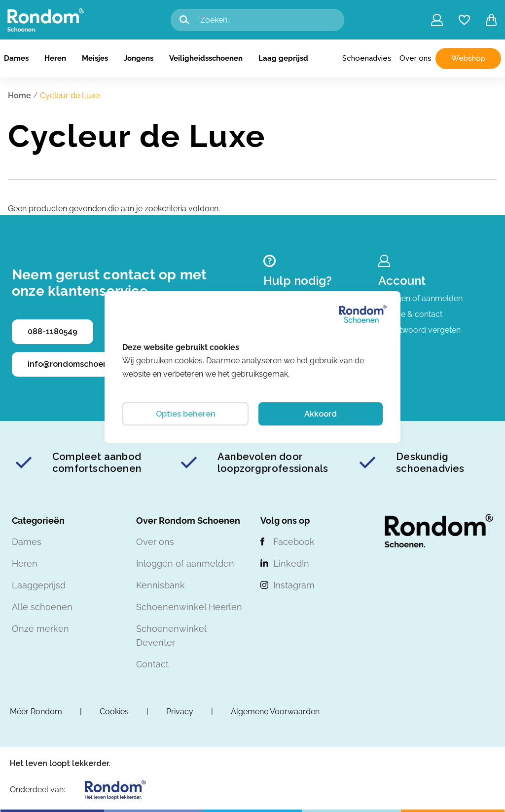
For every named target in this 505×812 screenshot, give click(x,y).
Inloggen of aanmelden (420, 298)
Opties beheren (186, 414)
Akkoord (321, 414)
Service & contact (410, 314)
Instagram (294, 585)
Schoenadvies (367, 58)
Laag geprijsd (283, 58)
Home (19, 96)
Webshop (468, 58)
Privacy (180, 712)
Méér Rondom (36, 712)
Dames (16, 58)
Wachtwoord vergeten (419, 330)
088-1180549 (53, 331)
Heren (55, 58)
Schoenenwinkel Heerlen (189, 607)
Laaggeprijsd (39, 585)
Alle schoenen (42, 607)
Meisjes (95, 58)
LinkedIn (291, 563)
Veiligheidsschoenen (206, 58)
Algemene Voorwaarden (275, 712)
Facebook (294, 542)
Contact (152, 664)
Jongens (139, 58)
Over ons (415, 58)
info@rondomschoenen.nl (77, 364)
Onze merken (40, 629)
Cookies (114, 712)
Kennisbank (161, 585)
